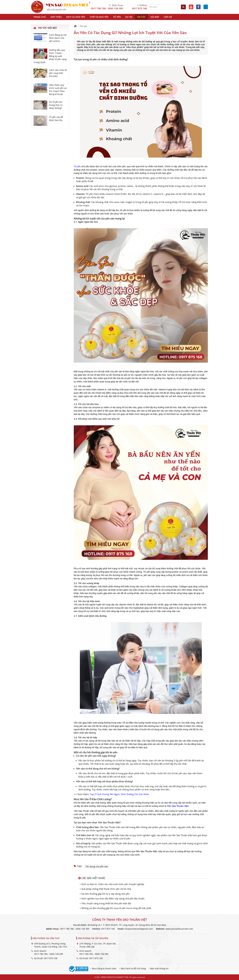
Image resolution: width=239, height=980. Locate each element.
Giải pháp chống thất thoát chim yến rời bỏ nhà (106, 889)
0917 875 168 (139, 8)
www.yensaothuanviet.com (179, 929)
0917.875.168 (51, 958)
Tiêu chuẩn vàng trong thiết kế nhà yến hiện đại (106, 903)
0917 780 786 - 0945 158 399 (107, 8)
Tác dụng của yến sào (97, 866)
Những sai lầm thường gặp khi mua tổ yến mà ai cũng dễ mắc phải (116, 908)
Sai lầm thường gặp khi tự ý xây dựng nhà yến (105, 894)
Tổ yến (77, 166)
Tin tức (83, 26)
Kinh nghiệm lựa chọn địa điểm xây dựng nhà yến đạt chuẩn (113, 898)
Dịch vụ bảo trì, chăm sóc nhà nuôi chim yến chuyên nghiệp (113, 884)
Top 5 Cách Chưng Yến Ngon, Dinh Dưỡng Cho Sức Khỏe (119, 794)
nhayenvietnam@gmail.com (139, 929)
